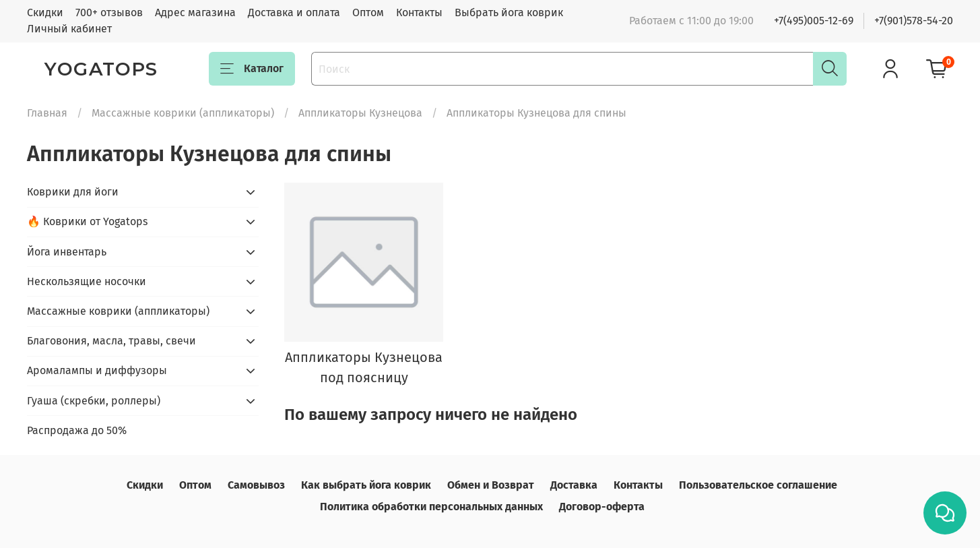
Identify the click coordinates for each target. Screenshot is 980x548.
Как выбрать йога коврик (366, 485)
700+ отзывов (109, 12)
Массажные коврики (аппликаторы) (183, 113)
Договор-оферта (602, 507)
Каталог (252, 69)
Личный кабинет (69, 29)
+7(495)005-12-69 (814, 21)
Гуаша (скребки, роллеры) (94, 401)
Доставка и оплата (294, 12)
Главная (47, 113)
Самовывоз (256, 485)
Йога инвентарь (67, 252)
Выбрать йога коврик (509, 12)
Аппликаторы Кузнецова (360, 113)
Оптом (368, 12)
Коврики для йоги (73, 192)
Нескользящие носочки (87, 281)
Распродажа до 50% (77, 430)
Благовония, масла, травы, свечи (111, 341)
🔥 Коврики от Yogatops (87, 221)
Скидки (45, 12)
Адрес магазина (195, 12)
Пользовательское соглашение (758, 485)
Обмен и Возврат (491, 485)
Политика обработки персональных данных (431, 507)
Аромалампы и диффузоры (97, 370)
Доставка (574, 485)
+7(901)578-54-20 (914, 21)
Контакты (419, 12)
